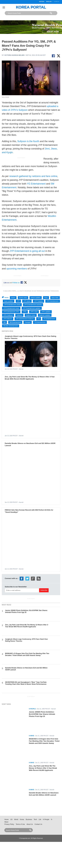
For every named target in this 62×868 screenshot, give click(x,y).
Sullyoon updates (45, 315)
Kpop (46, 298)
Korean (56, 2)
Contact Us (38, 824)
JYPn (25, 312)
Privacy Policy (9, 824)
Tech (35, 819)
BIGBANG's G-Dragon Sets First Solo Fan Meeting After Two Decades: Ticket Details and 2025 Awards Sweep (27, 654)
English (49, 2)
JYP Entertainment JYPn (11, 312)
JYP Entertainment (53, 301)
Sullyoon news (31, 315)
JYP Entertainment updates (32, 308)
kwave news (23, 298)
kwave (13, 298)
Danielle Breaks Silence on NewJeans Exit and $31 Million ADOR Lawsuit (44, 794)
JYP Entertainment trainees (33, 305)
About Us (30, 824)
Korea (22, 819)
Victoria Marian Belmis (14, 55)
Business (29, 819)
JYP (18, 301)
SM (4, 322)
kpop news (55, 298)
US (11, 819)
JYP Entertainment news (11, 308)
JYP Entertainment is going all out (27, 251)
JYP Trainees (38, 301)
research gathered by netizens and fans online (33, 176)
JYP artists (27, 301)
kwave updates (36, 298)
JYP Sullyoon (8, 319)
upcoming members (17, 269)
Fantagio (28, 322)
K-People (46, 819)
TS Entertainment (40, 322)
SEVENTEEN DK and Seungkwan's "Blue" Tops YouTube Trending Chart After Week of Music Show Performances (26, 683)
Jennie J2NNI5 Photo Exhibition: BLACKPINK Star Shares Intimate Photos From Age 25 (26, 611)
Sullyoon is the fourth (28, 141)
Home (6, 819)
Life (40, 819)
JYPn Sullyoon (8, 315)
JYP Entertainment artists (12, 305)
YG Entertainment (36, 184)
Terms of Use (20, 824)
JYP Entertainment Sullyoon (25, 319)
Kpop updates (9, 301)
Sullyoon (19, 315)
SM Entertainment (15, 322)
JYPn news (34, 312)
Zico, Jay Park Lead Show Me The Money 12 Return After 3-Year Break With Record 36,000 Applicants (30, 378)
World (16, 819)
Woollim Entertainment (11, 326)
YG (39, 319)
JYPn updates (46, 312)
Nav (4, 7)
